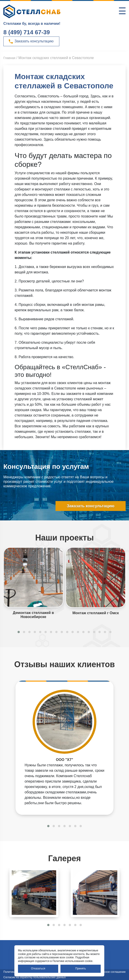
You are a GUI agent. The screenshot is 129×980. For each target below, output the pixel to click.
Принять (81, 969)
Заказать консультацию (31, 41)
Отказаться (38, 969)
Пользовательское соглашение (106, 972)
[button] (19, 632)
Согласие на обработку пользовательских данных (34, 977)
